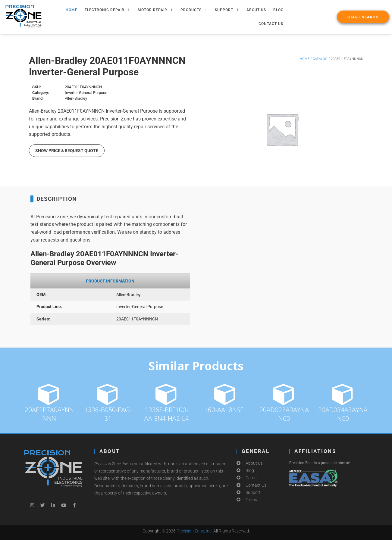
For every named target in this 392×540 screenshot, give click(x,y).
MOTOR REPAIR (155, 10)
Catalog (320, 59)
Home (305, 59)
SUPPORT (227, 10)
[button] (363, 17)
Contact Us (271, 24)
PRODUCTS (194, 10)
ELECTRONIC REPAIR (108, 10)
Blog (278, 10)
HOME (72, 10)
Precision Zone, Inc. (194, 531)
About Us (256, 10)
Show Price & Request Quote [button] (67, 151)
